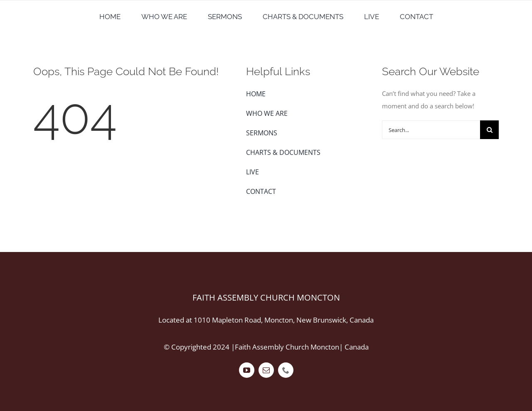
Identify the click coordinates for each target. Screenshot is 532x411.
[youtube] (247, 370)
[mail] (266, 370)
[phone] (286, 370)
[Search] (489, 130)
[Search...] (431, 130)
